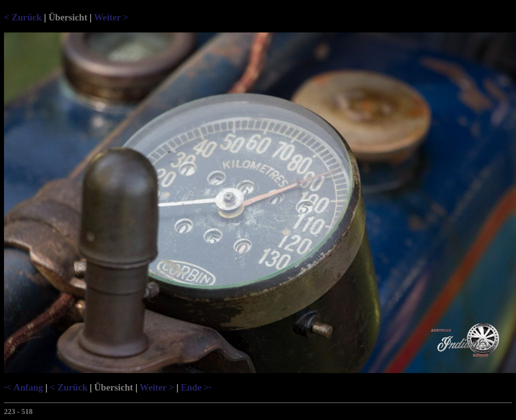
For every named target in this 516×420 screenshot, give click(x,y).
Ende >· (196, 387)
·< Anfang (23, 387)
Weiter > (111, 17)
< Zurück (23, 17)
